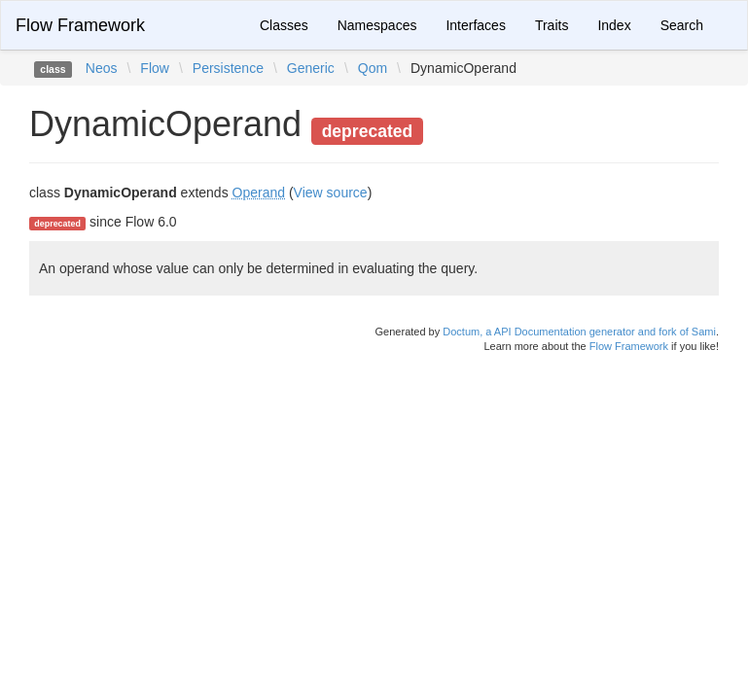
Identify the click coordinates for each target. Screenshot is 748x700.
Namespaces (377, 25)
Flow (155, 68)
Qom (373, 68)
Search (682, 25)
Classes (284, 25)
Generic (311, 68)
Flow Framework (80, 25)
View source (331, 192)
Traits (552, 25)
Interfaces (475, 25)
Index (614, 25)
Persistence (228, 68)
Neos (102, 68)
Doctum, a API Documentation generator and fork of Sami (579, 332)
